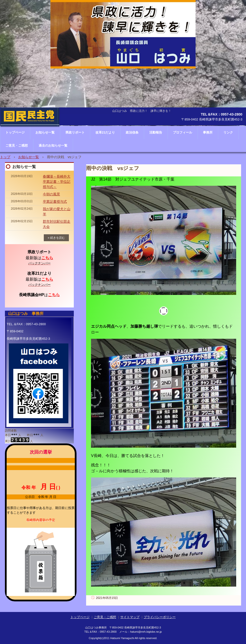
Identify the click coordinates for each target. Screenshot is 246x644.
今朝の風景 (51, 194)
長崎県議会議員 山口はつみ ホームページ (30, 132)
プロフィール (183, 132)
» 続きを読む (56, 238)
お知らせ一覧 (29, 157)
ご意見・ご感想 (17, 145)
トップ (5, 157)
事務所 (208, 132)
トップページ (80, 617)
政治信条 (132, 132)
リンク (228, 132)
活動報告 (156, 132)
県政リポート (75, 132)
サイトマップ (130, 617)
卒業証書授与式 (55, 202)
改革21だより (105, 132)
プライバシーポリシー (160, 617)
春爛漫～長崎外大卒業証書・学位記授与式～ (57, 182)
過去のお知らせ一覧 (53, 145)
